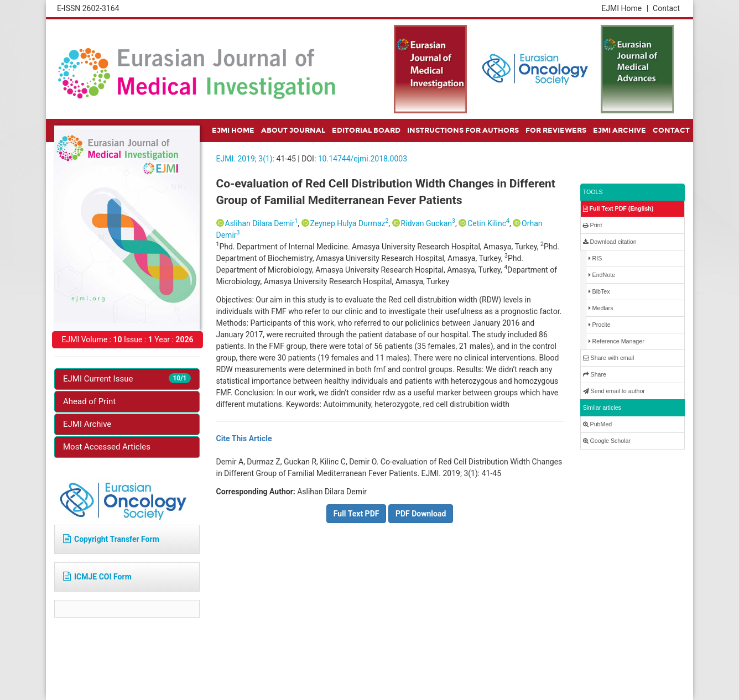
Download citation (610, 242)
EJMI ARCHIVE (620, 130)
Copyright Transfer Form (111, 539)
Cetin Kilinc (488, 223)
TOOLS (593, 192)
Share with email (609, 358)
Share (595, 375)
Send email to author (614, 391)
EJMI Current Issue (127, 378)
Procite (600, 325)
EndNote (602, 275)
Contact (666, 8)
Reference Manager (616, 341)
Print (593, 225)
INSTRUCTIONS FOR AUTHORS (463, 130)
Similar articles (602, 408)
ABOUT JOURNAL (293, 130)
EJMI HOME (233, 130)
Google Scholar (607, 441)
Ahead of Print (89, 401)
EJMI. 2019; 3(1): (246, 159)
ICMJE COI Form (97, 577)
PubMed (598, 424)
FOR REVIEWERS (556, 130)
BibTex (599, 292)
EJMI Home (625, 8)
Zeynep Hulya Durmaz (350, 223)
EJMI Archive (87, 424)
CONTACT (671, 130)
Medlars (601, 308)
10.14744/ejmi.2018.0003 (363, 159)
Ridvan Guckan (428, 223)
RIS (595, 258)
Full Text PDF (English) (618, 209)
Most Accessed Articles (107, 447)
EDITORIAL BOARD (366, 130)
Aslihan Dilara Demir (262, 223)
